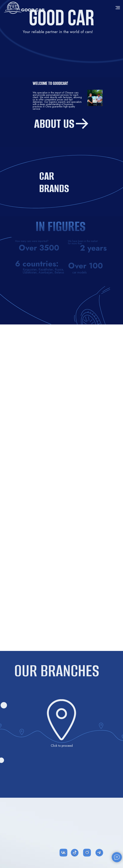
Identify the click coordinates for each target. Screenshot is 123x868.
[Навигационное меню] (118, 8)
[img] (59, 823)
